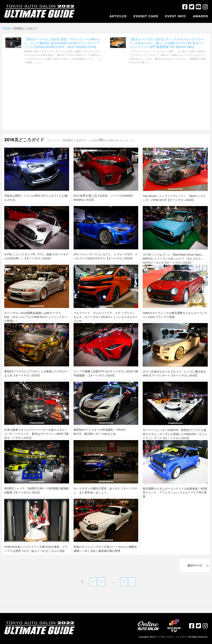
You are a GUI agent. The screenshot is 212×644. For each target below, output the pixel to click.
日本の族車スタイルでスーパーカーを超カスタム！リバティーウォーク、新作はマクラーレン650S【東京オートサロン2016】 (36, 433)
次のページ (175, 565)
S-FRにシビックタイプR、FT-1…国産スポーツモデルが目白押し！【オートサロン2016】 (36, 256)
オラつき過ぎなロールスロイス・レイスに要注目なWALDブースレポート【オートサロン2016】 (172, 373)
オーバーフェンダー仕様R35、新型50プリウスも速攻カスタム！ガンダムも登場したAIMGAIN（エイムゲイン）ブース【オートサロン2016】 (175, 434)
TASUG (6, 28)
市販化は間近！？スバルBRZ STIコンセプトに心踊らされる (36, 197)
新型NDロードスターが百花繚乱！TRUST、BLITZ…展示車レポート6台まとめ (105, 431)
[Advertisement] (106, 100)
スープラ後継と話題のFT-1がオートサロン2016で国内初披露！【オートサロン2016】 (106, 373)
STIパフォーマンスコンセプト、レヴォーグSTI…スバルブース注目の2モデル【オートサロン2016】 (105, 256)
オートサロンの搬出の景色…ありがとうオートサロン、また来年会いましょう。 (105, 490)
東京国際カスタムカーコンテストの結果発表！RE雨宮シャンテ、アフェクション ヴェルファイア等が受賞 (175, 490)
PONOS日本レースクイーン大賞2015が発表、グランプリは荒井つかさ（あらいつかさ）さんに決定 (36, 549)
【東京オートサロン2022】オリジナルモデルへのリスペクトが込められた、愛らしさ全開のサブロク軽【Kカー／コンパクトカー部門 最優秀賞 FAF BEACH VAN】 (167, 43)
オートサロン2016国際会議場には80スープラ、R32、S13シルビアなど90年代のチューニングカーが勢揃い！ (36, 315)
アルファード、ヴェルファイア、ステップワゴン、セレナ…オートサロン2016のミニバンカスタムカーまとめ (105, 315)
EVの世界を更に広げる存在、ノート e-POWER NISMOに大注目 (105, 197)
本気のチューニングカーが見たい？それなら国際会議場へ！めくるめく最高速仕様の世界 (105, 549)
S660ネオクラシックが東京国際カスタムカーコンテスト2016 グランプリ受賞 (175, 315)
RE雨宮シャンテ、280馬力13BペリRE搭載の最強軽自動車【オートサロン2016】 (36, 490)
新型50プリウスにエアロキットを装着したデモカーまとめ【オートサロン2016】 (36, 373)
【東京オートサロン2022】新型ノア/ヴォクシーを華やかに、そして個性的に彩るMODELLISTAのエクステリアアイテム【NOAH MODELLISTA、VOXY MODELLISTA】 (62, 43)
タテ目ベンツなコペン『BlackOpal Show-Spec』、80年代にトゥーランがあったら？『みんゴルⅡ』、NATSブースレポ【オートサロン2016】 (175, 258)
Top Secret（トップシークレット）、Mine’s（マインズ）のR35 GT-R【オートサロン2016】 (173, 198)
